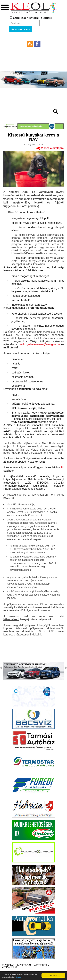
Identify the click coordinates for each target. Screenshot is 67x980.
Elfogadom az (31, 18)
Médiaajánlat (9, 967)
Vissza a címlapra (52, 148)
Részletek (19, 977)
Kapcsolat (8, 965)
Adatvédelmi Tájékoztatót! (39, 18)
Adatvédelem (42, 965)
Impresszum (24, 965)
